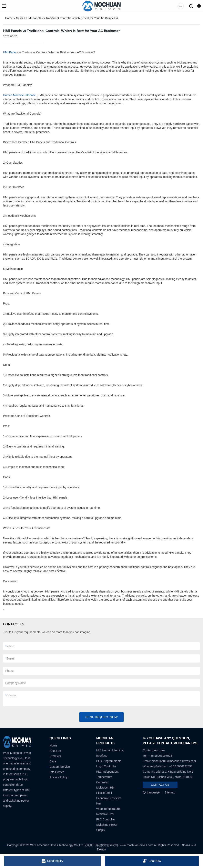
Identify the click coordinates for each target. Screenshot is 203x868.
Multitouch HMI (106, 788)
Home (9, 18)
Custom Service (60, 767)
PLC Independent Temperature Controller (107, 777)
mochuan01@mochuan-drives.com (174, 761)
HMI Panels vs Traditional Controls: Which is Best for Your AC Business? (72, 18)
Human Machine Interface (19, 95)
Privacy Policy (58, 777)
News (19, 18)
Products (55, 756)
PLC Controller (106, 819)
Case (53, 761)
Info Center (57, 772)
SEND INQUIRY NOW (101, 717)
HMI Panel (10, 52)
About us (55, 751)
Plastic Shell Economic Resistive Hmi (109, 798)
